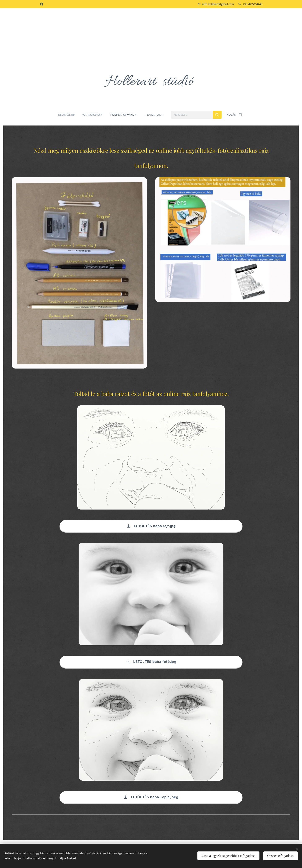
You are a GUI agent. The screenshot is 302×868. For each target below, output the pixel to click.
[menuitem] (50, 115)
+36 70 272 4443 (252, 4)
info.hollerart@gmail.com (218, 4)
